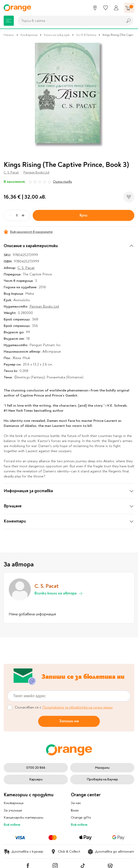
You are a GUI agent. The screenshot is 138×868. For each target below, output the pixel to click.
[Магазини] (95, 8)
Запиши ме (69, 721)
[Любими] (106, 8)
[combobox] (69, 21)
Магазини (102, 768)
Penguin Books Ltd (36, 173)
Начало (9, 35)
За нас (76, 803)
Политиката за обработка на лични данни (77, 707)
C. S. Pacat (11, 173)
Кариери (36, 779)
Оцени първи (62, 182)
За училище (13, 810)
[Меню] (9, 21)
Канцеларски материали (23, 817)
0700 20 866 (36, 768)
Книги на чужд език (57, 35)
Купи (83, 215)
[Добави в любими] (129, 197)
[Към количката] (129, 8)
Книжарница (29, 35)
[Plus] (23, 215)
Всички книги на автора (59, 594)
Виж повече (12, 825)
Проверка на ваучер (102, 779)
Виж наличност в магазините (28, 232)
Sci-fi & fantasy (86, 35)
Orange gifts (81, 817)
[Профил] (116, 8)
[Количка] (129, 8)
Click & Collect (65, 852)
